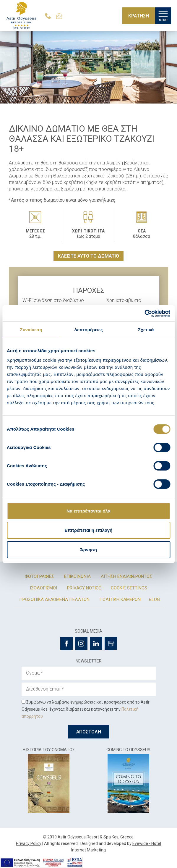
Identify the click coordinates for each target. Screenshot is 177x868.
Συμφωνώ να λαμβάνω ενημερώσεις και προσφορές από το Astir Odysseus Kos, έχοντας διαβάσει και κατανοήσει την (86, 709)
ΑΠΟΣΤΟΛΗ (89, 732)
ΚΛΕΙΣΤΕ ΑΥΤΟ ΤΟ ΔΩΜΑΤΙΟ (88, 256)
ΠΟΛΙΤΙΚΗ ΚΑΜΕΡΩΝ (120, 599)
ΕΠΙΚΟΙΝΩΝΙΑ (77, 576)
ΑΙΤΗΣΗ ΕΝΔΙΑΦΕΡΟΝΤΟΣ (126, 576)
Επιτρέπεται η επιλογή (89, 530)
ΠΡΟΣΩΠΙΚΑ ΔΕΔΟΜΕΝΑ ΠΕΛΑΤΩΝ (54, 599)
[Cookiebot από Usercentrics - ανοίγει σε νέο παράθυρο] (144, 313)
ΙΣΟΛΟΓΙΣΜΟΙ (43, 588)
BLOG (154, 599)
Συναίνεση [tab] (31, 330)
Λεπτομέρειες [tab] (88, 330)
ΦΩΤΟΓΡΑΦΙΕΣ (39, 576)
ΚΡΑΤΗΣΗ (139, 16)
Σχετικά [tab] (146, 330)
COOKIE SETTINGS (129, 588)
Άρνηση (88, 550)
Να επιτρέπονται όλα (88, 511)
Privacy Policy (29, 843)
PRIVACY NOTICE (84, 588)
